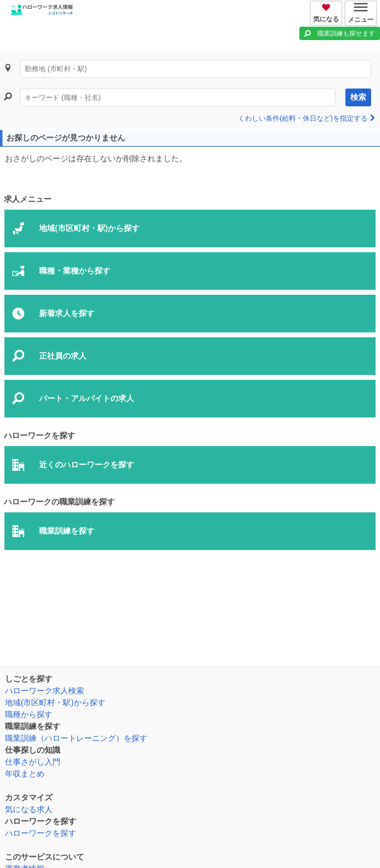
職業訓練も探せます (346, 33)
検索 (358, 97)
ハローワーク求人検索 (45, 691)
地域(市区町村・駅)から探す (55, 703)
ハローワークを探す (41, 833)
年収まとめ (25, 774)
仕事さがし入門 (33, 762)
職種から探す (29, 714)
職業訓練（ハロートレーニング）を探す (76, 738)
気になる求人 (29, 809)
